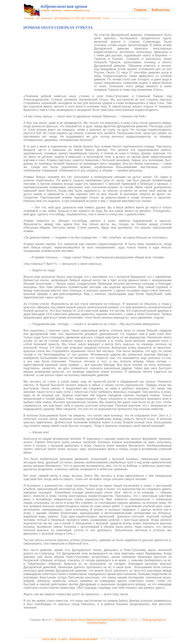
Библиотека (161, 10)
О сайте (63, 639)
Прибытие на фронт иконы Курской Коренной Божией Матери (90, 620)
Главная (140, 10)
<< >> (134, 620)
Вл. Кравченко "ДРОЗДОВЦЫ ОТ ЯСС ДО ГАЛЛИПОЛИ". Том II (73, 18)
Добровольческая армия (83, 639)
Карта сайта (49, 639)
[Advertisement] (57, 62)
